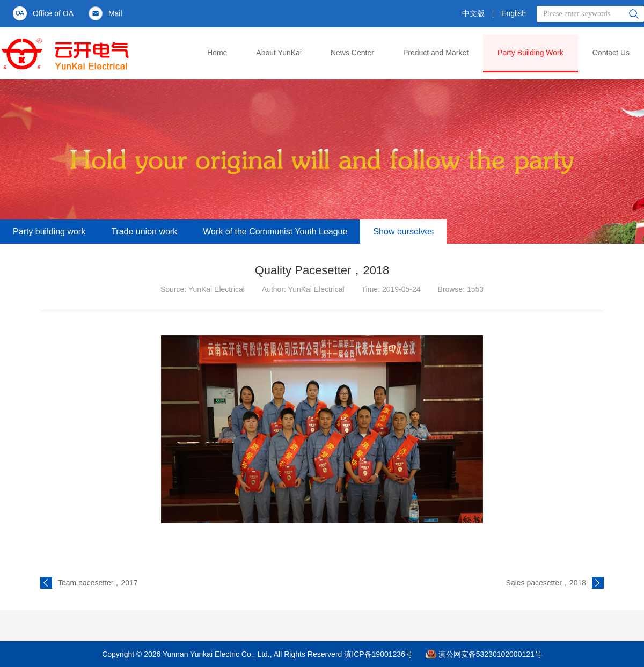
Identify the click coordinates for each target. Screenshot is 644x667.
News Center (352, 53)
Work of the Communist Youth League (275, 232)
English (514, 13)
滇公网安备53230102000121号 (490, 654)
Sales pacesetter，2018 (546, 583)
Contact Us (611, 53)
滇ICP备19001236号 (378, 654)
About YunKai (279, 53)
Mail (115, 13)
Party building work (49, 232)
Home (217, 53)
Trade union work (144, 232)
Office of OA (53, 13)
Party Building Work (530, 53)
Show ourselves (403, 232)
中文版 (473, 13)
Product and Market (436, 53)
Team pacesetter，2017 (98, 583)
